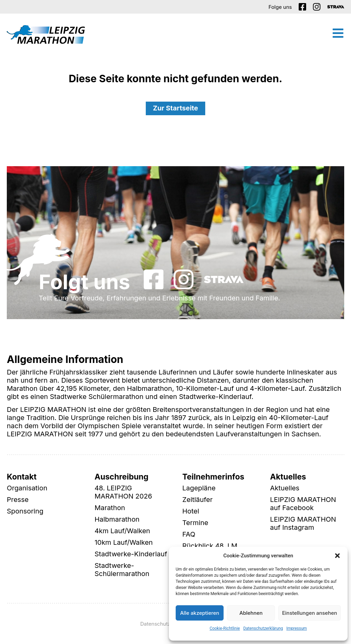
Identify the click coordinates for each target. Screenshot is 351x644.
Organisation (27, 488)
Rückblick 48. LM (210, 546)
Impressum (297, 628)
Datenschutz (155, 624)
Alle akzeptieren (200, 613)
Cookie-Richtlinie (225, 628)
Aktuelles (285, 488)
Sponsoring (25, 511)
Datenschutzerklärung (263, 628)
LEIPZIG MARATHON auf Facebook (303, 504)
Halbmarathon (117, 520)
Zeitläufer (198, 500)
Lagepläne (199, 488)
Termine (196, 523)
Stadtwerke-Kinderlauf (131, 554)
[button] (337, 556)
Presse (18, 500)
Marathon (110, 508)
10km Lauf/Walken (124, 543)
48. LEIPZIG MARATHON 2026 (123, 492)
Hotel (191, 511)
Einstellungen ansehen (310, 613)
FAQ (189, 535)
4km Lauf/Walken (122, 531)
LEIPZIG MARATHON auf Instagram (303, 524)
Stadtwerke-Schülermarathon (122, 570)
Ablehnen (251, 613)
